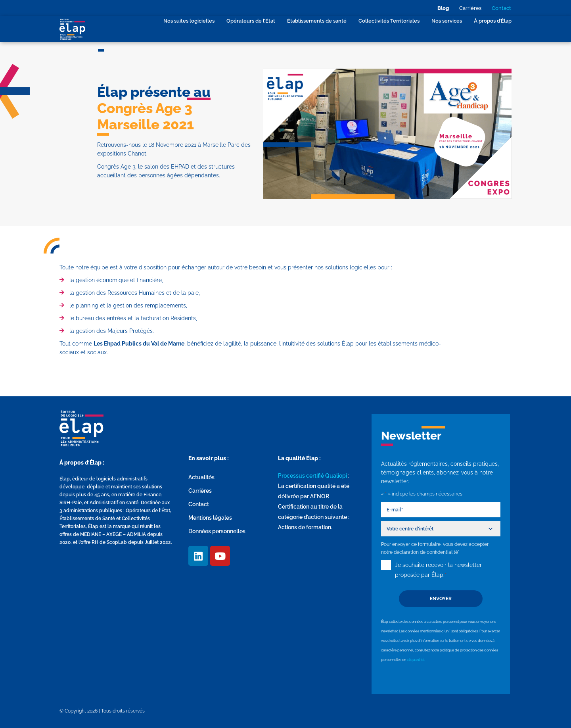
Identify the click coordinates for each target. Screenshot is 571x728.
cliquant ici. (416, 660)
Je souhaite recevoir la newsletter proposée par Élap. (438, 571)
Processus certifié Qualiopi (312, 476)
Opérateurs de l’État (251, 21)
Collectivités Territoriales (389, 21)
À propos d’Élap (493, 21)
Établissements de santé (317, 21)
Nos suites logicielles (189, 21)
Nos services (447, 21)
